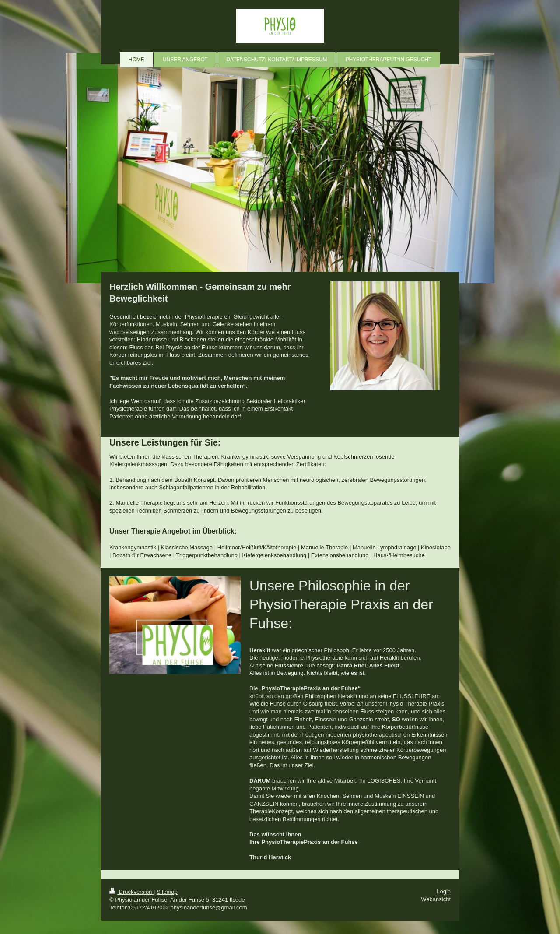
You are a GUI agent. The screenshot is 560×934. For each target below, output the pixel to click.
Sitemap (167, 892)
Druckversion (131, 892)
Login (444, 891)
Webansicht (436, 899)
